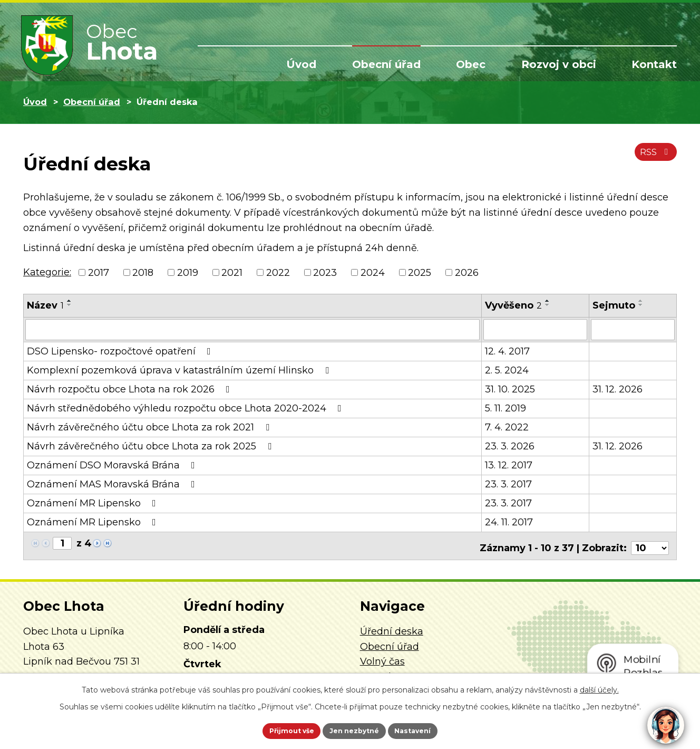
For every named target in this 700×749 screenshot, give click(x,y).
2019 (188, 272)
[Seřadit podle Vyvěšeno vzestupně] (548, 301)
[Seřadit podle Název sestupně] (70, 305)
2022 (278, 272)
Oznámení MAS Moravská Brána (113, 483)
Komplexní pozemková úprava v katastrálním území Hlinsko (180, 369)
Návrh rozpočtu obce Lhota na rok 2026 (130, 388)
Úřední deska (392, 626)
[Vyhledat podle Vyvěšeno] (535, 329)
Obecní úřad (386, 64)
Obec (471, 64)
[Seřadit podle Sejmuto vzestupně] (641, 301)
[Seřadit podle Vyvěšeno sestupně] (548, 305)
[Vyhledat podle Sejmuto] (633, 329)
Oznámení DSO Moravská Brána (113, 464)
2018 (143, 272)
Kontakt (654, 64)
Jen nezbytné (355, 729)
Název (45, 305)
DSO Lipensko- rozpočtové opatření (121, 350)
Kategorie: (47, 272)
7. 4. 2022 (507, 426)
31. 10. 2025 (510, 388)
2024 (373, 272)
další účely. (599, 687)
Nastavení (427, 729)
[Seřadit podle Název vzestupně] (70, 301)
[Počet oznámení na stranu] (650, 543)
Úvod (301, 64)
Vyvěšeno (513, 305)
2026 (467, 272)
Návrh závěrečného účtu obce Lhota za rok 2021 (150, 426)
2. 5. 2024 (507, 369)
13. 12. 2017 (509, 464)
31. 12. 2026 (618, 388)
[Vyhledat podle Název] (252, 329)
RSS (653, 157)
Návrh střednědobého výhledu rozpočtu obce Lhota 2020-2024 (186, 407)
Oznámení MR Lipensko (94, 502)
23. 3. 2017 (508, 483)
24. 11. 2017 (509, 521)
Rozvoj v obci (559, 64)
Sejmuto (614, 305)
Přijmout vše (278, 729)
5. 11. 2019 (505, 407)
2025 (420, 272)
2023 (325, 272)
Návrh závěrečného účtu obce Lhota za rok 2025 (151, 445)
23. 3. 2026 (510, 445)
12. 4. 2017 (507, 350)
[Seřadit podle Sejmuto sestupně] (641, 305)
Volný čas (382, 656)
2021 (232, 272)
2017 (99, 272)
